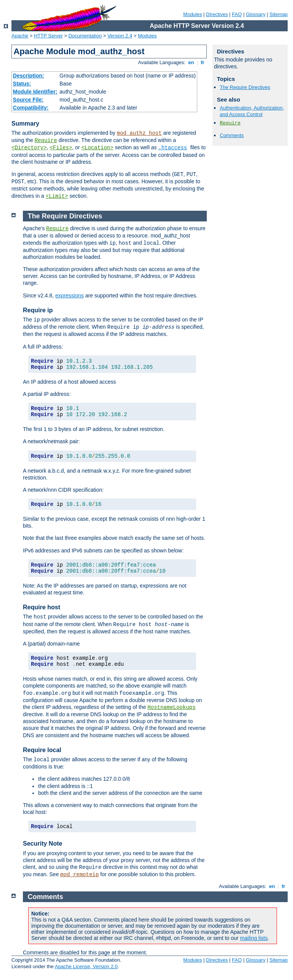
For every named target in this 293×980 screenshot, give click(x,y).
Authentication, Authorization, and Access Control (252, 111)
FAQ (237, 14)
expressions (70, 295)
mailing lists (254, 938)
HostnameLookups (172, 707)
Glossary (255, 14)
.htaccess (173, 148)
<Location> (97, 148)
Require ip (38, 310)
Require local (42, 750)
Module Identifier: (35, 92)
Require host (42, 607)
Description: (29, 76)
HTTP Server (48, 36)
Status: (22, 84)
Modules (192, 14)
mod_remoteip (80, 875)
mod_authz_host (139, 133)
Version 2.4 (120, 36)
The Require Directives (245, 87)
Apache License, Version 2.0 (86, 966)
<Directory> (29, 148)
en (191, 62)
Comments (232, 135)
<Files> (61, 148)
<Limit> (57, 196)
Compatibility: (31, 108)
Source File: (28, 100)
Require (46, 140)
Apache (20, 36)
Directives (217, 14)
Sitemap (279, 14)
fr (203, 62)
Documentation (85, 36)
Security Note (43, 844)
